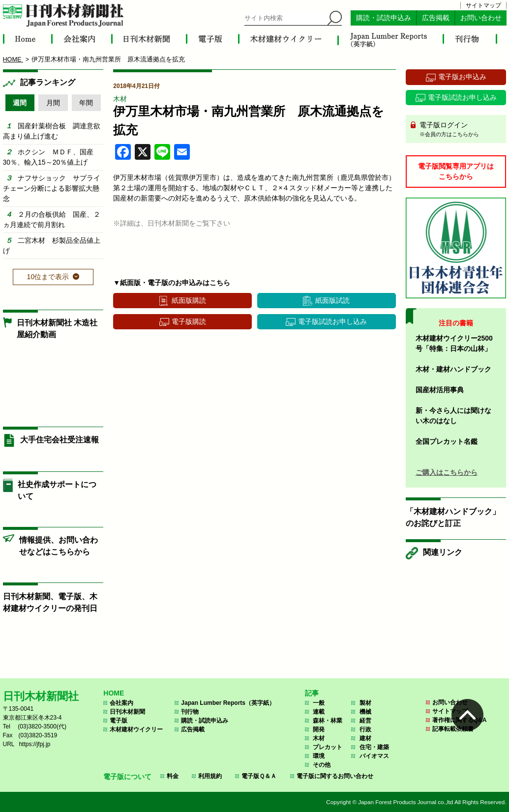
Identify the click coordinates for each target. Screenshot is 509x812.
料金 (173, 776)
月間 (53, 103)
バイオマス (374, 756)
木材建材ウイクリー (136, 729)
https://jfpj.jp (34, 744)
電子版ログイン (460, 130)
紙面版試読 (332, 300)
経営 (365, 721)
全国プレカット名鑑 (447, 441)
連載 (319, 712)
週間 (20, 103)
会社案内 (121, 703)
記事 (312, 693)
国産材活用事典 (440, 390)
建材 (365, 738)
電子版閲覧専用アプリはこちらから (456, 171)
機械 (365, 712)
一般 (319, 703)
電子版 (119, 721)
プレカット (328, 747)
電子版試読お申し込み (332, 321)
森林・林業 (328, 721)
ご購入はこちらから (447, 472)
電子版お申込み (462, 77)
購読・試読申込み (384, 18)
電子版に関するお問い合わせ (335, 776)
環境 (319, 756)
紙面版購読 (189, 300)
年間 (86, 103)
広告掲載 (436, 18)
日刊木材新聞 (127, 712)
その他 (322, 765)
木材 (120, 99)
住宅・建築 (374, 747)
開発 (319, 729)
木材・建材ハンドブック (453, 369)
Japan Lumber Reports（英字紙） (228, 703)
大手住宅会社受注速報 (60, 440)
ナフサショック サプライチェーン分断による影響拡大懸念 (52, 188)
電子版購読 (189, 321)
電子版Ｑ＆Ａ (259, 776)
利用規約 (210, 776)
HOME (114, 693)
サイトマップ (483, 5)
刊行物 (190, 712)
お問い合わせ (481, 18)
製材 (365, 703)
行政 (365, 729)
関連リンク (443, 552)
